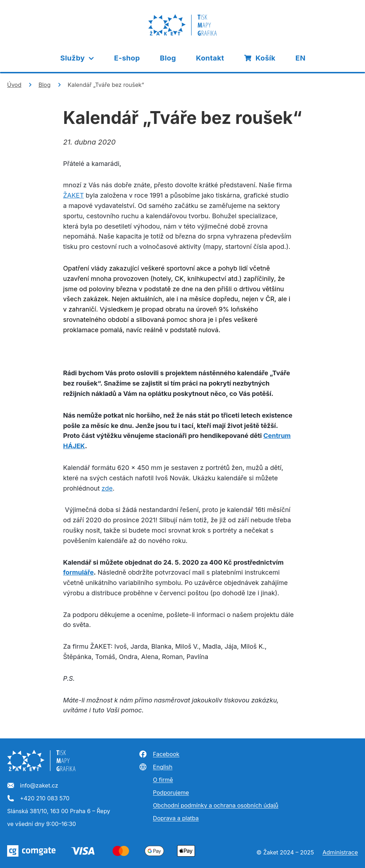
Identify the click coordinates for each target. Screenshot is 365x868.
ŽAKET (73, 195)
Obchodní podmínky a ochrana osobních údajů (216, 805)
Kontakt (210, 58)
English (156, 767)
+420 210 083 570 (38, 799)
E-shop (127, 58)
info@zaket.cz (33, 786)
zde (107, 488)
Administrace (340, 852)
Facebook (159, 754)
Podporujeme (171, 793)
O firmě (163, 780)
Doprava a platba (176, 818)
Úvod (14, 85)
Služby (78, 58)
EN (300, 58)
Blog (168, 58)
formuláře (78, 572)
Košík (260, 58)
